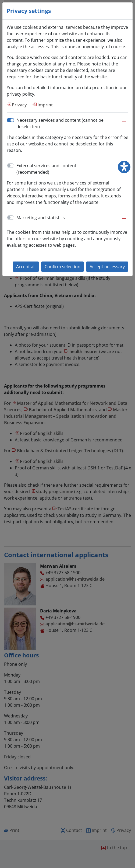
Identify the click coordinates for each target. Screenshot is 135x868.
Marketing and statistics (41, 218)
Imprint (45, 105)
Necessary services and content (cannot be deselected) (60, 123)
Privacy (19, 105)
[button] (124, 124)
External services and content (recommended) (46, 169)
